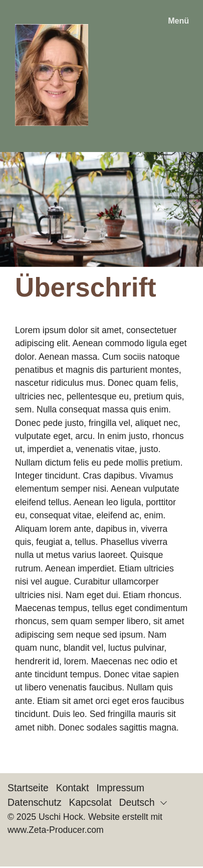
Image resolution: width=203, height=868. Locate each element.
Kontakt (73, 788)
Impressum (120, 788)
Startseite (28, 788)
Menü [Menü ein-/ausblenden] (178, 21)
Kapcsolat (90, 802)
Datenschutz (35, 802)
